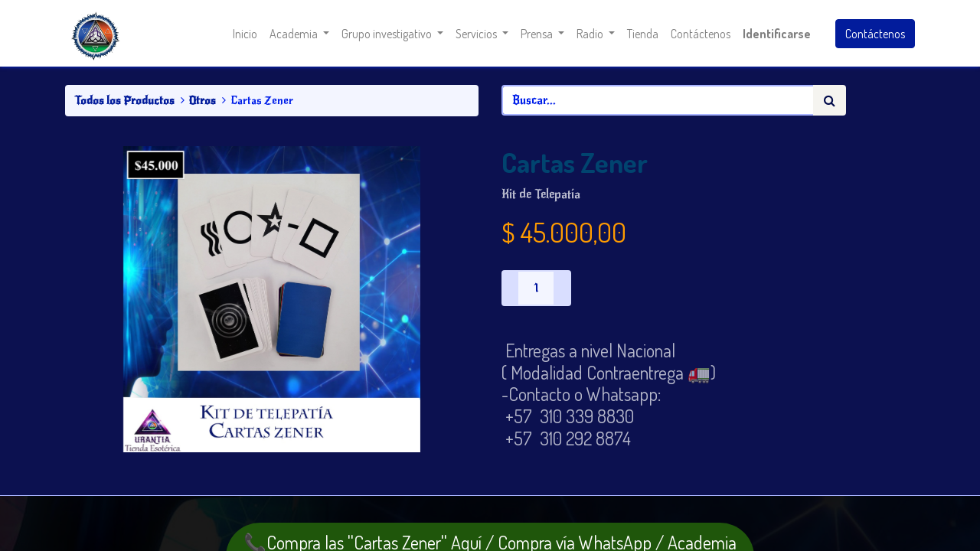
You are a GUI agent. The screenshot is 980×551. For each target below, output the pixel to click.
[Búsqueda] (830, 100)
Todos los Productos (124, 100)
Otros (203, 100)
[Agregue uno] (562, 288)
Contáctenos (875, 34)
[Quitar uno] (510, 288)
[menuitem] (245, 34)
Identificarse (777, 34)
